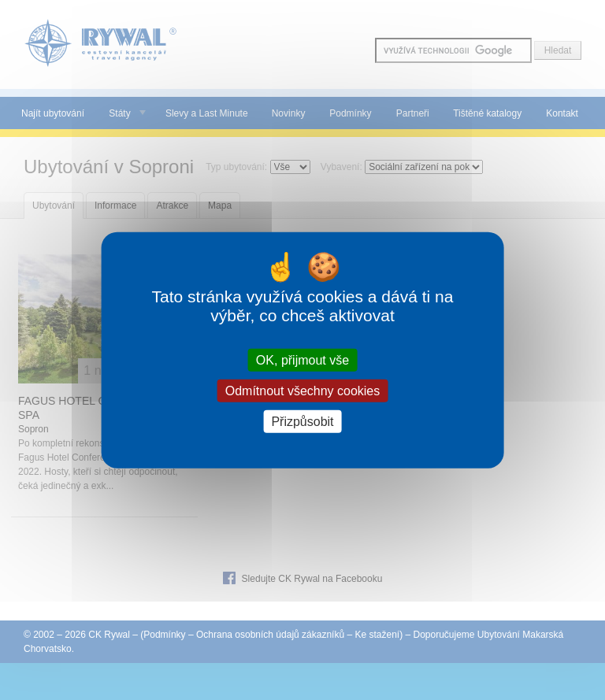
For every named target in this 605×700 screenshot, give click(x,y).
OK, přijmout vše (302, 359)
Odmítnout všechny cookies (303, 390)
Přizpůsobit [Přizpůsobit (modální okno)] (302, 422)
